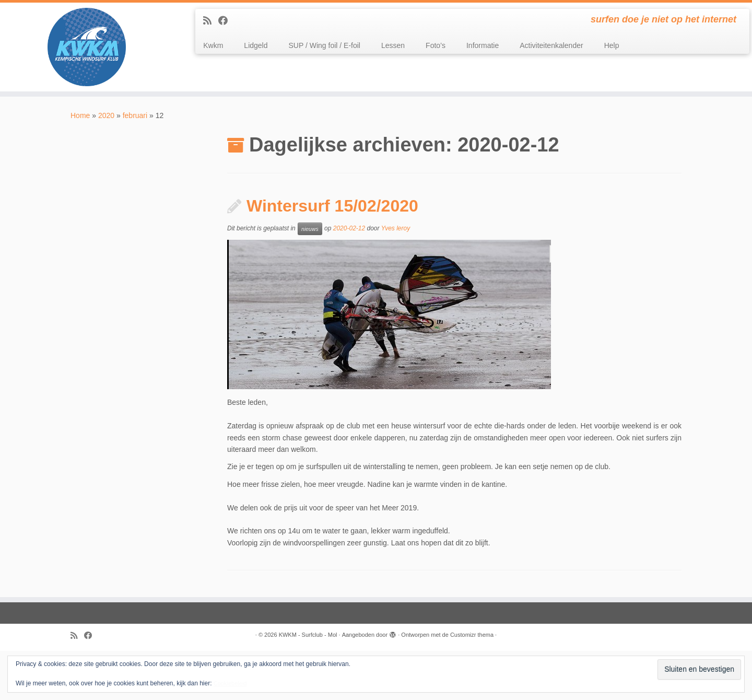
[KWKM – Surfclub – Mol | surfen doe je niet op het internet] (87, 47)
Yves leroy (396, 229)
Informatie (483, 45)
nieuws (310, 229)
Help (612, 45)
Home (80, 115)
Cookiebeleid (230, 683)
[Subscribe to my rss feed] (211, 21)
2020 (106, 115)
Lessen (393, 45)
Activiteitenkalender (551, 45)
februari (135, 115)
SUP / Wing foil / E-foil (325, 45)
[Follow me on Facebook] (226, 21)
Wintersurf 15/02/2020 (332, 206)
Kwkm (213, 45)
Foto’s (436, 45)
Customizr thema (472, 635)
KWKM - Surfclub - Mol (308, 635)
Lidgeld (256, 45)
